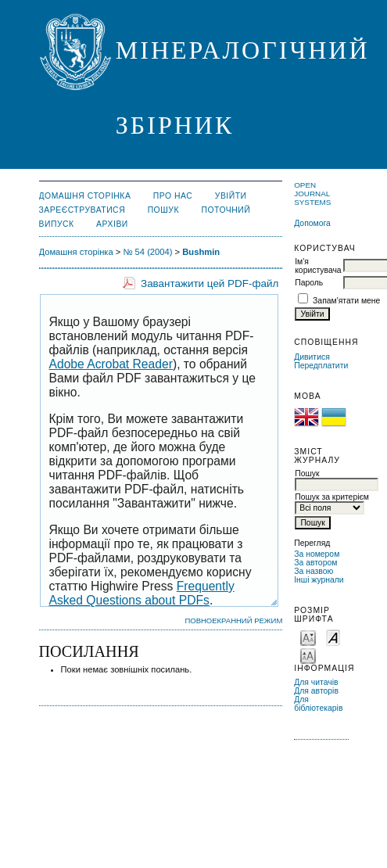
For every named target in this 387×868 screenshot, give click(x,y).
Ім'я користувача (318, 266)
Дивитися (312, 357)
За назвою (314, 571)
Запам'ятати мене (346, 301)
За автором (315, 563)
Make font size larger (308, 655)
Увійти (231, 196)
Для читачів (316, 682)
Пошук (163, 210)
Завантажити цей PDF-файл (210, 283)
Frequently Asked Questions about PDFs (142, 593)
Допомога (312, 223)
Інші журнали (319, 580)
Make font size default (333, 637)
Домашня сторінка (85, 196)
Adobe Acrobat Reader (111, 364)
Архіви (112, 224)
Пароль (309, 283)
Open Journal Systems (312, 194)
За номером (317, 554)
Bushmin (201, 252)
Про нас (173, 196)
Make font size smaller (308, 637)
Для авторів (316, 691)
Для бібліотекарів (318, 704)
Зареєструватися (82, 210)
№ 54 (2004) (147, 252)
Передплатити (321, 366)
